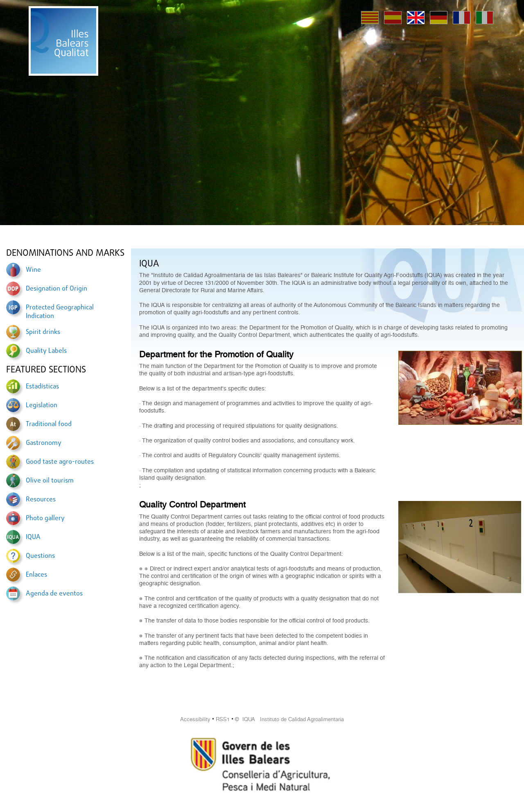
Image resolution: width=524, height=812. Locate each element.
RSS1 (223, 719)
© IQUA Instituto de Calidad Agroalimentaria (289, 719)
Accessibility (195, 719)
